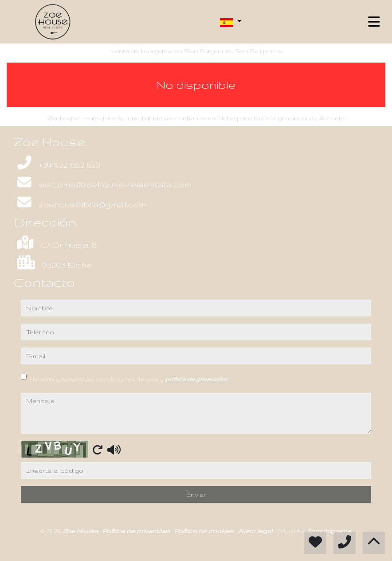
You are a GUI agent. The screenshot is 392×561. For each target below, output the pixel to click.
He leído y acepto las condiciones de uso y (128, 379)
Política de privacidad (137, 531)
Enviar (196, 494)
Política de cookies (205, 531)
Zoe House (81, 531)
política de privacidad (196, 379)
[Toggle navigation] (374, 22)
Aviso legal (256, 531)
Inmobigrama (329, 531)
